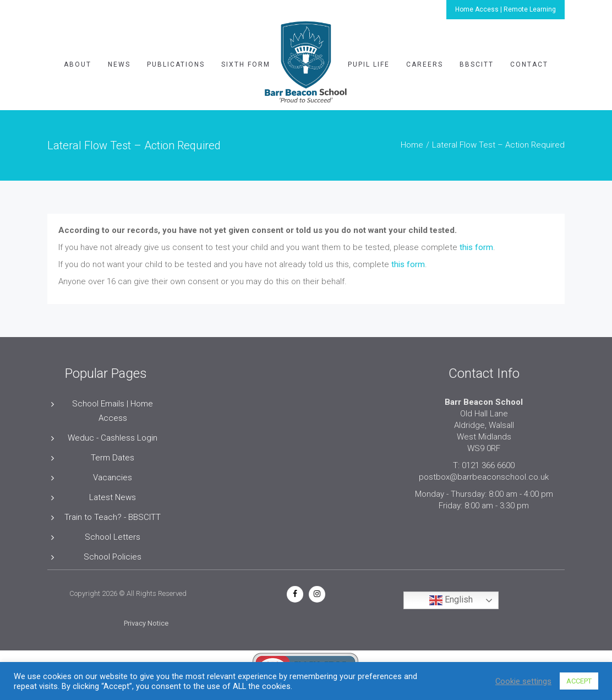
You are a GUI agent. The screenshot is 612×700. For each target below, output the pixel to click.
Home (412, 145)
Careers (425, 64)
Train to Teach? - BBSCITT (113, 517)
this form (476, 247)
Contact (529, 64)
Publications (176, 64)
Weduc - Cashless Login (113, 438)
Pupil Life (369, 64)
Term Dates (113, 458)
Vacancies (113, 477)
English (451, 600)
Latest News (113, 497)
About (78, 64)
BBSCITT (477, 64)
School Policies (113, 557)
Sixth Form (246, 64)
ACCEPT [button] (579, 681)
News (119, 64)
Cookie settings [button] (523, 681)
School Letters (113, 537)
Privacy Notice (146, 623)
